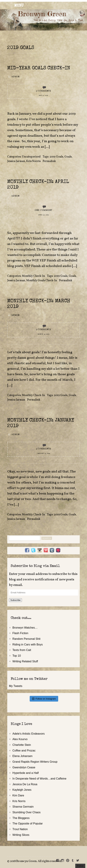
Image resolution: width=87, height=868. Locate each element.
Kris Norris (33, 161)
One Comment (43, 210)
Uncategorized (31, 157)
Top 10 (17, 656)
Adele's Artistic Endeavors (29, 734)
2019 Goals (56, 157)
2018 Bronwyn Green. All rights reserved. (36, 861)
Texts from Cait (22, 650)
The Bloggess (21, 818)
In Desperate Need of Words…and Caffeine (39, 778)
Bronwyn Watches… (25, 628)
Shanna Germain (23, 807)
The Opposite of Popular (28, 823)
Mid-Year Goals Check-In (39, 68)
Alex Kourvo (20, 739)
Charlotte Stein (22, 745)
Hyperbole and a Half (26, 773)
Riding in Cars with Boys (28, 644)
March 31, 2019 (43, 334)
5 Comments (44, 91)
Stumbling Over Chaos (26, 812)
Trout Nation (20, 829)
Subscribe (15, 600)
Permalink (49, 161)
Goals (68, 157)
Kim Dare (18, 795)
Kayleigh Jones (22, 790)
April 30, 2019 (43, 215)
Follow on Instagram (44, 699)
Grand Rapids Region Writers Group (35, 762)
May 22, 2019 (43, 96)
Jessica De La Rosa (25, 784)
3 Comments (44, 449)
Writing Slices (21, 835)
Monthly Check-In (33, 276)
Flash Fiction (20, 633)
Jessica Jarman (16, 161)
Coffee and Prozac (24, 750)
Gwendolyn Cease (24, 767)
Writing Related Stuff (25, 661)
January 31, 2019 (43, 454)
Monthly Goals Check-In (42, 281)
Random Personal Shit (26, 639)
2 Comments (44, 330)
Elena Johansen (22, 756)
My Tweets (16, 686)
